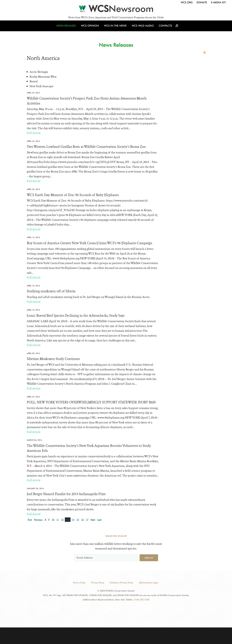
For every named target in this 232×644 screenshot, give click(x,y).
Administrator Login (149, 583)
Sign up (149, 558)
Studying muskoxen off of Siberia (51, 291)
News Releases (68, 29)
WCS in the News (116, 29)
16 (82, 520)
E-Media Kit (218, 2)
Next (93, 520)
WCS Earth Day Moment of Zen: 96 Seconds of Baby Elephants (73, 195)
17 (87, 520)
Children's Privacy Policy (121, 583)
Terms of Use (79, 583)
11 (58, 520)
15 (78, 520)
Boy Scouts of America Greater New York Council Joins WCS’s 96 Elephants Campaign (90, 243)
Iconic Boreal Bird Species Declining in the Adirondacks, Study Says (76, 316)
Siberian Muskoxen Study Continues (53, 359)
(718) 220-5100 (142, 600)
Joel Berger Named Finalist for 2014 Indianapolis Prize (66, 494)
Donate (202, 2)
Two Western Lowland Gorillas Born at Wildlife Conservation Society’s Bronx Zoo (86, 147)
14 (73, 520)
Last (99, 520)
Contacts (164, 29)
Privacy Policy (98, 583)
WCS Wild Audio (142, 29)
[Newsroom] (116, 10)
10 (53, 520)
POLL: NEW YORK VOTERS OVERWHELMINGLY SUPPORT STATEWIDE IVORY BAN (91, 402)
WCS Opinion (91, 29)
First (30, 520)
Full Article (34, 133)
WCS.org (187, 2)
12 (62, 520)
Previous (38, 520)
